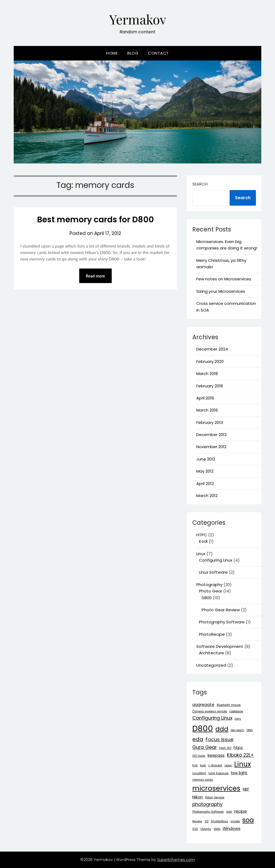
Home (112, 53)
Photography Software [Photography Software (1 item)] (208, 812)
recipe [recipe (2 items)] (240, 811)
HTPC (202, 535)
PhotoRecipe (212, 634)
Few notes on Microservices (224, 279)
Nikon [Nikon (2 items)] (198, 797)
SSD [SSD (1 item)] (195, 829)
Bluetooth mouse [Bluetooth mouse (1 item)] (229, 705)
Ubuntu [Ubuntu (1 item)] (206, 829)
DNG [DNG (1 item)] (250, 730)
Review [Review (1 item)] (197, 821)
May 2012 (205, 471)
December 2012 (211, 435)
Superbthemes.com (176, 860)
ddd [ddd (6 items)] (222, 729)
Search (200, 184)
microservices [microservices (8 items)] (216, 788)
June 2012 (206, 459)
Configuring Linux (216, 560)
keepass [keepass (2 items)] (216, 755)
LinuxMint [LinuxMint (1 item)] (199, 773)
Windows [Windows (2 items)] (231, 828)
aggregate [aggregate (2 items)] (203, 704)
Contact (158, 53)
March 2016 (207, 410)
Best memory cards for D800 (95, 220)
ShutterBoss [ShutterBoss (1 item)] (219, 821)
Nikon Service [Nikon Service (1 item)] (215, 797)
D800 (207, 598)
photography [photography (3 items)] (207, 804)
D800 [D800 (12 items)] (203, 728)
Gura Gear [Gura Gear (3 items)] (205, 747)
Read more (96, 276)
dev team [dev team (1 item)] (237, 730)
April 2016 (205, 398)
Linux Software (213, 572)
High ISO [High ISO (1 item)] (225, 748)
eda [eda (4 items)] (198, 739)
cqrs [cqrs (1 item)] (238, 719)
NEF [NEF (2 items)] (246, 789)
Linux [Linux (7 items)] (243, 764)
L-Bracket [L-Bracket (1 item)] (215, 765)
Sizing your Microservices (221, 291)
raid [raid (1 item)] (229, 812)
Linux (201, 554)
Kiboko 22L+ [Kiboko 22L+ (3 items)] (240, 755)
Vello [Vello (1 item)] (217, 829)
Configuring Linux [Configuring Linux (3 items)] (212, 718)
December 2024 (212, 349)
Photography (209, 585)
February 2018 (210, 386)
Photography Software (222, 622)
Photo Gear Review (221, 610)
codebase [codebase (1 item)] (236, 711)
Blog (133, 53)
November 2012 (211, 447)
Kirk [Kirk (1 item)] (195, 765)
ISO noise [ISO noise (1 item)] (199, 756)
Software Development (220, 646)
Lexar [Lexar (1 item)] (228, 765)
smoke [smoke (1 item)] (235, 821)
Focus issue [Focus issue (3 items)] (220, 740)
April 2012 (205, 483)
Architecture (211, 653)
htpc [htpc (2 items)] (238, 747)
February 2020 (210, 361)
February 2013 (210, 422)
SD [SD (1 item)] (207, 821)
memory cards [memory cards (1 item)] (203, 780)
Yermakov (138, 19)
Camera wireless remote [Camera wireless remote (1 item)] (210, 711)
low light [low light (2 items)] (239, 773)
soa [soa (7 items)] (248, 820)
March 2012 (207, 496)
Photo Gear (211, 591)
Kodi (203, 541)
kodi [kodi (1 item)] (203, 765)
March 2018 (207, 374)
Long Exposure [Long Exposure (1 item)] (218, 773)
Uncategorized (211, 665)
